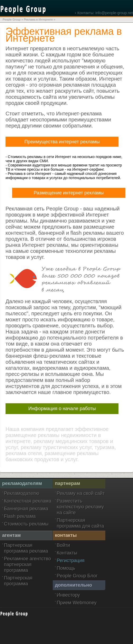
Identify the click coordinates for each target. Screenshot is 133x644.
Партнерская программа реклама (26, 548)
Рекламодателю (22, 493)
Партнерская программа (18, 581)
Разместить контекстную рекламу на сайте (80, 507)
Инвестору (68, 595)
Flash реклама (20, 516)
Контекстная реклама (28, 501)
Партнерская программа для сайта (80, 523)
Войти (63, 545)
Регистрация (71, 561)
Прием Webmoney (77, 603)
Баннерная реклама (26, 509)
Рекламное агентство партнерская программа (27, 564)
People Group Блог (77, 576)
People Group (12, 19)
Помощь (66, 568)
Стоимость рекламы (26, 524)
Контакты (67, 553)
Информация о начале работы (62, 409)
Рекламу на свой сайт (81, 493)
